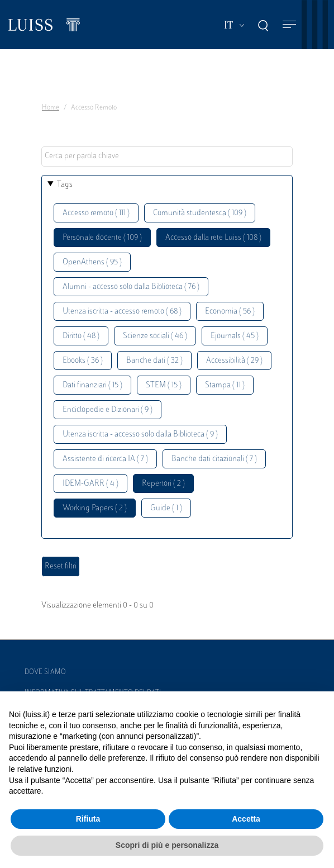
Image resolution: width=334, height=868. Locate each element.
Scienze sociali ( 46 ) (155, 336)
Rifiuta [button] (88, 819)
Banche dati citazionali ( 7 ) (214, 459)
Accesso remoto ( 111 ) (96, 213)
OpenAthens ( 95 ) (92, 262)
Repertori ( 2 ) (163, 484)
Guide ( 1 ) (166, 508)
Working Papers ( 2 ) (95, 508)
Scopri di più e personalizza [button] (167, 845)
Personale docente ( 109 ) (102, 238)
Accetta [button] (246, 819)
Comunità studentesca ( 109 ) (200, 213)
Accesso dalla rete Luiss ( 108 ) (213, 238)
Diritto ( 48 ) (81, 336)
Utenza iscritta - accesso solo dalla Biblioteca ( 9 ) (140, 435)
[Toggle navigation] (289, 25)
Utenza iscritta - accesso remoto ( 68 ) (122, 312)
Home (51, 108)
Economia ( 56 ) (230, 312)
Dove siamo (45, 672)
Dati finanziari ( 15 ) (92, 385)
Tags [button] (65, 185)
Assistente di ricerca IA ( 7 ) (105, 459)
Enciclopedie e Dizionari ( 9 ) (108, 410)
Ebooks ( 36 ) (83, 361)
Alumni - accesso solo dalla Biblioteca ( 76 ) (131, 287)
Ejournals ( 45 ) (235, 336)
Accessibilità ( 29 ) (234, 361)
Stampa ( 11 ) (225, 385)
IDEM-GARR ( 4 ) (90, 484)
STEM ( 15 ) (164, 385)
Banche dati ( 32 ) (154, 361)
